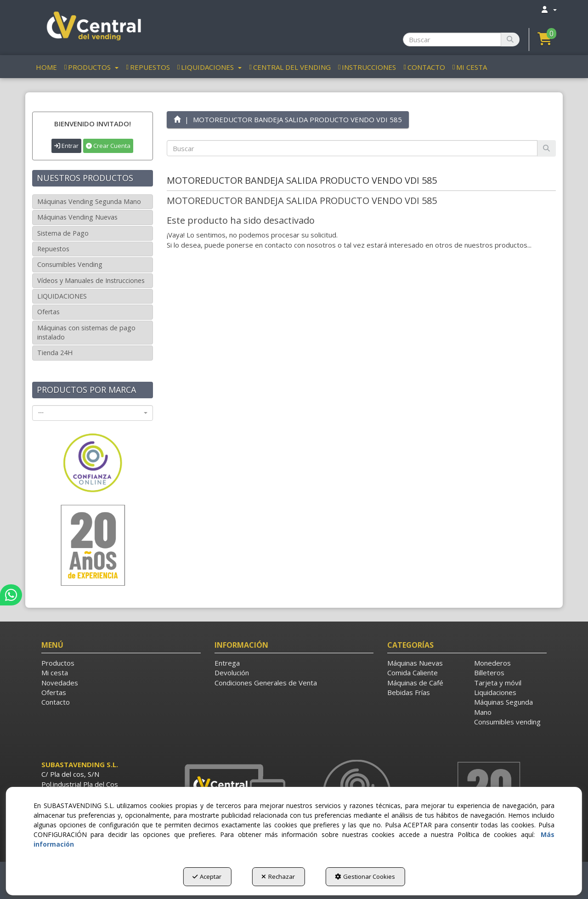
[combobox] (93, 413)
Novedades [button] (60, 683)
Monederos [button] (492, 663)
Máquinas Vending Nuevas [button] (77, 217)
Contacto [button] (56, 702)
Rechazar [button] (278, 876)
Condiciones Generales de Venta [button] (266, 683)
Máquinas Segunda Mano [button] (503, 707)
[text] (352, 148)
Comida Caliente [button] (413, 673)
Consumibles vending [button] (507, 722)
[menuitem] (548, 9)
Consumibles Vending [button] (70, 264)
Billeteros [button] (489, 673)
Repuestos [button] (53, 249)
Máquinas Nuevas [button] (415, 663)
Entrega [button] (227, 663)
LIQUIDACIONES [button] (62, 296)
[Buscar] (510, 40)
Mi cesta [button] (55, 673)
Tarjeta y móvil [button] (498, 683)
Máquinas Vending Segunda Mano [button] (89, 201)
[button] (93, 28)
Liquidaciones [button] (495, 692)
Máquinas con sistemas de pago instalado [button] (86, 332)
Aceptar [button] (207, 876)
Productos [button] (58, 663)
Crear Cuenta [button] (108, 146)
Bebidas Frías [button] (409, 692)
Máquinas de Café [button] (415, 683)
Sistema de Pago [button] (63, 233)
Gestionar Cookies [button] (365, 876)
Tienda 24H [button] (55, 353)
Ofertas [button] (48, 312)
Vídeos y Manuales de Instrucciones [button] (91, 280)
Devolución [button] (232, 673)
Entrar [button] (66, 146)
